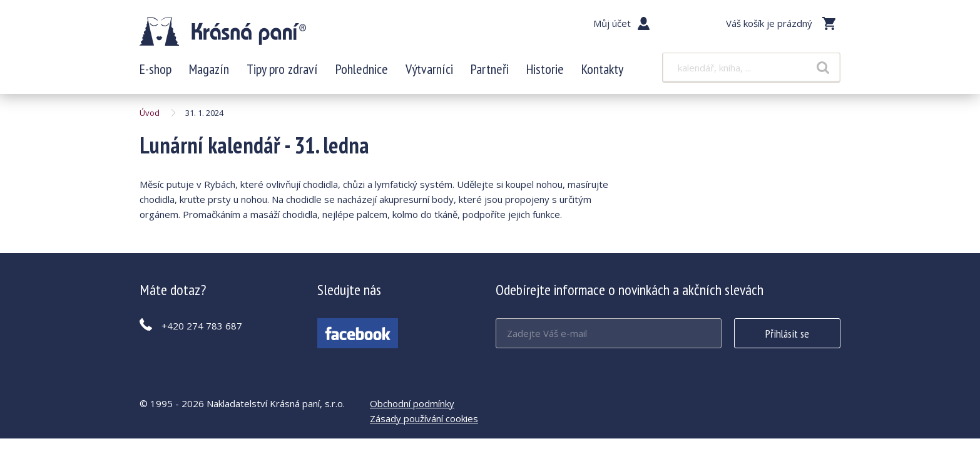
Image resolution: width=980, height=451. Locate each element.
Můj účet (612, 23)
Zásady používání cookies (424, 418)
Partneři (490, 69)
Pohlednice (362, 69)
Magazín (209, 69)
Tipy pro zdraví (282, 69)
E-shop (156, 69)
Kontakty (602, 69)
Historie (545, 69)
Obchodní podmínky (412, 403)
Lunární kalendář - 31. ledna (223, 31)
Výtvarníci (429, 69)
